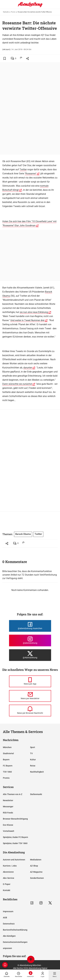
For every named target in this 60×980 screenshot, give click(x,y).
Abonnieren (8, 872)
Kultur (33, 760)
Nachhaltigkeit (37, 772)
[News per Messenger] (30, 681)
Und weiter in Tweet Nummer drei (27, 320)
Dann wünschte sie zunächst (17, 384)
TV (31, 753)
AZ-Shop (34, 866)
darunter (28, 368)
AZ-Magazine (36, 872)
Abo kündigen (9, 936)
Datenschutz (9, 924)
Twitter (23, 169)
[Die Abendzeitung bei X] (30, 655)
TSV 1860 (7, 772)
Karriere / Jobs (10, 866)
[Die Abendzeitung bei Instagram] (30, 640)
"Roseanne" (31, 174)
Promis (13, 12)
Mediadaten (36, 860)
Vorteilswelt (9, 831)
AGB (5, 918)
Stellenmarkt (36, 794)
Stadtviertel (8, 753)
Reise (33, 766)
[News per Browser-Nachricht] (30, 711)
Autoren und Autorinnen (14, 860)
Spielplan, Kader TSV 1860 (15, 843)
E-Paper (7, 884)
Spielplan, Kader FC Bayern (15, 837)
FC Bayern (8, 766)
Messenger (8, 807)
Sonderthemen (37, 878)
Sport (33, 747)
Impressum (8, 911)
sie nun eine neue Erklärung (34, 312)
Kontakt (7, 890)
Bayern (6, 760)
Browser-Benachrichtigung (15, 819)
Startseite (6, 12)
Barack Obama (23, 534)
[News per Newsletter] (30, 696)
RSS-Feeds (8, 813)
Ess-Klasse (8, 825)
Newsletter (8, 800)
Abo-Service (9, 878)
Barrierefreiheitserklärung (15, 930)
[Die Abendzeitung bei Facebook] (30, 626)
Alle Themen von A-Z (13, 794)
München (7, 747)
